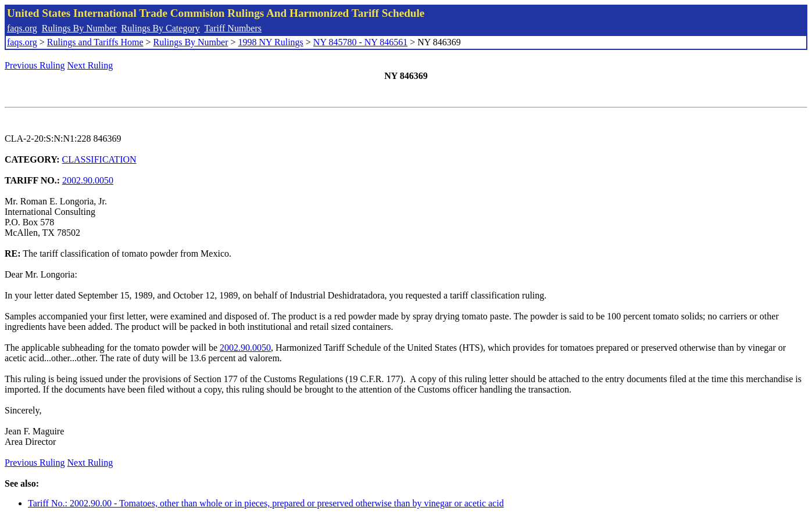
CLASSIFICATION (99, 159)
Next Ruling (90, 65)
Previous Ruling (35, 65)
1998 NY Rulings (271, 42)
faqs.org (22, 28)
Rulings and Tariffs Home (95, 42)
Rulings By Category (161, 28)
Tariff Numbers (233, 28)
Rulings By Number (79, 28)
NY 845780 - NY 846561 (360, 42)
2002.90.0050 (88, 180)
